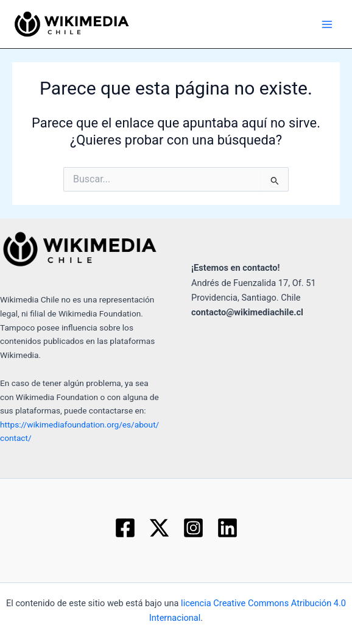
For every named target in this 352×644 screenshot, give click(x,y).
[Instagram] (193, 528)
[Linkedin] (227, 528)
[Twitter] (159, 528)
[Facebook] (125, 528)
